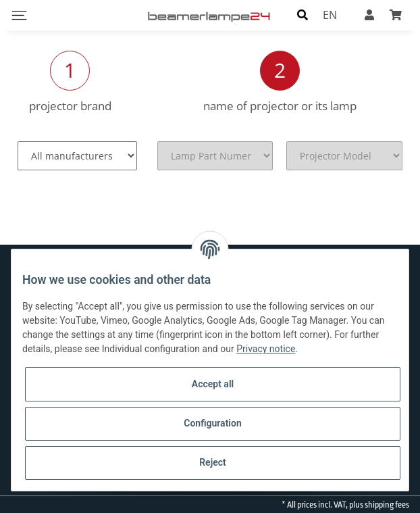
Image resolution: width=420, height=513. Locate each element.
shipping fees (387, 505)
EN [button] (330, 15)
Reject (213, 462)
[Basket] (396, 15)
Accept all (213, 384)
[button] (303, 15)
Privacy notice (266, 349)
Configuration (212, 423)
